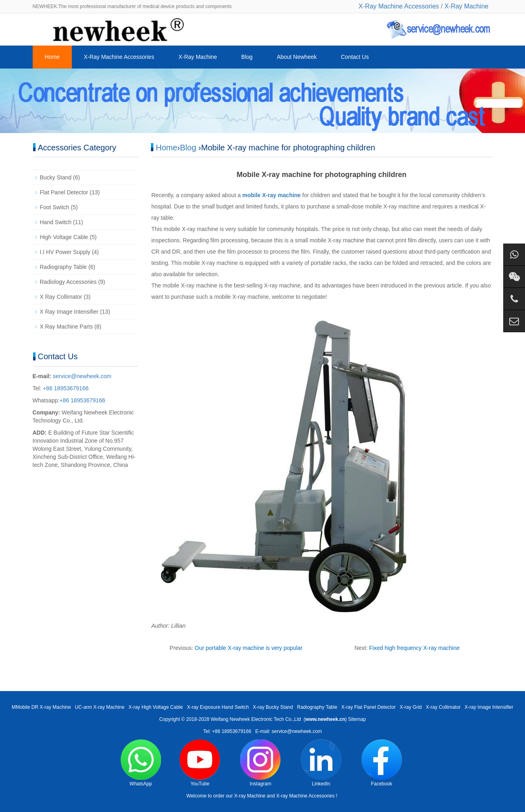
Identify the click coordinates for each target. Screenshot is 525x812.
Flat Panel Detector (64, 192)
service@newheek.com (82, 376)
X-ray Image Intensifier (489, 707)
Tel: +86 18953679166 (227, 731)
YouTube (200, 763)
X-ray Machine (250, 796)
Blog (247, 57)
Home (52, 57)
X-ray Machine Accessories (305, 796)
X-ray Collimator (443, 707)
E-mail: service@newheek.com (289, 731)
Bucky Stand (56, 177)
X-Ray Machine (466, 6)
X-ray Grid (411, 707)
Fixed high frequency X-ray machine (414, 648)
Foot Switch (55, 207)
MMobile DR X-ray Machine (41, 707)
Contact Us (355, 57)
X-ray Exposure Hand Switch (218, 707)
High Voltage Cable (64, 237)
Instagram (260, 763)
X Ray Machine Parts (67, 327)
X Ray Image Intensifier (69, 312)
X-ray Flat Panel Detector (369, 707)
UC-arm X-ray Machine (100, 707)
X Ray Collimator (61, 297)
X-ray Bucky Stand (273, 707)
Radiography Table (64, 267)
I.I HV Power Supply (65, 252)
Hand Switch (56, 222)
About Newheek (297, 57)
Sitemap (357, 719)
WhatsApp (141, 763)
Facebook (382, 763)
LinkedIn (321, 763)
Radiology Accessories (68, 282)
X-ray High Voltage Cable (156, 707)
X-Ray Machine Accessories (399, 6)
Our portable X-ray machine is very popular (249, 648)
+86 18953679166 (65, 388)
